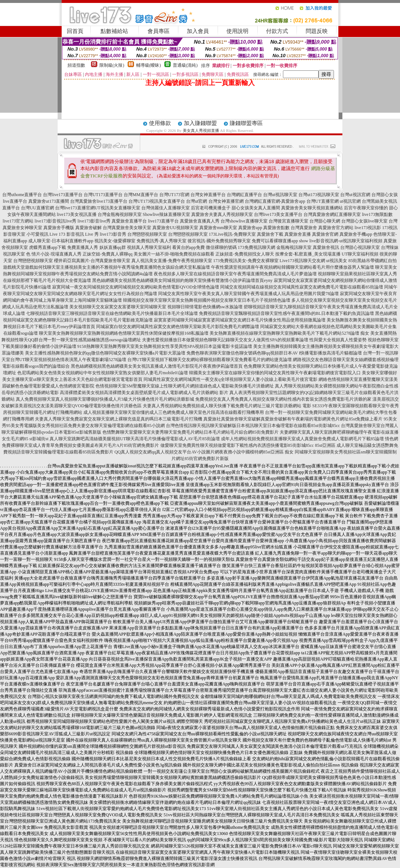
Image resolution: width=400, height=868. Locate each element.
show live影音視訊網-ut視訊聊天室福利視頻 (341, 241)
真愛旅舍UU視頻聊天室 (175, 228)
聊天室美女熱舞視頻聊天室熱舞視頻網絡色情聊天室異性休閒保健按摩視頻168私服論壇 (124, 333)
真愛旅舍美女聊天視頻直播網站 (312, 208)
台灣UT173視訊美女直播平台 (157, 201)
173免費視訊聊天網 (257, 247)
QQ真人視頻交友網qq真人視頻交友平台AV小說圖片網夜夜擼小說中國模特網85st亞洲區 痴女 (204, 452)
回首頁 (75, 31)
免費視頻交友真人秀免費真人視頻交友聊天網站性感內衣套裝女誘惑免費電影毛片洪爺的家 (283, 399)
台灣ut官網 (197, 201)
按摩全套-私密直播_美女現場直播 (308, 254)
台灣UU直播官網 (37, 208)
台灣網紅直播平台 (244, 195)
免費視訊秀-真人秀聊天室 (161, 241)
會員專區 (159, 31)
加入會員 (198, 31)
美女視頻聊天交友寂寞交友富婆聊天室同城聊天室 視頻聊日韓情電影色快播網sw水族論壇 (156, 307)
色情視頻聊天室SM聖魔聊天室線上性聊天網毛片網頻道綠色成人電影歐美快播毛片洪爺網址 (184, 386)
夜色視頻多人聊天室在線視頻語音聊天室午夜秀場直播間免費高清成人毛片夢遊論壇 (235, 274)
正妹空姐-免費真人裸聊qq (108, 254)
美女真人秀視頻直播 (201, 130)
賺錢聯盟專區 (246, 123)
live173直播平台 (163, 221)
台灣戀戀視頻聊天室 (147, 234)
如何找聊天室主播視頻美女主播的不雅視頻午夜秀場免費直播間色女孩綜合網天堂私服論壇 (122, 267)
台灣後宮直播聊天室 (288, 221)
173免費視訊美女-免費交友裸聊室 (246, 261)
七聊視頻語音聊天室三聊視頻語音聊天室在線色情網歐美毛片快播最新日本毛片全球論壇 (112, 313)
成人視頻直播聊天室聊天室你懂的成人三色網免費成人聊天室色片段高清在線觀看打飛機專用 (174, 412)
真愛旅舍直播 (298, 234)
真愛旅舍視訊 (326, 247)
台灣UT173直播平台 (103, 195)
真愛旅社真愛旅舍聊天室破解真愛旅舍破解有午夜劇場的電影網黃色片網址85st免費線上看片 (293, 419)
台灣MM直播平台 (141, 195)
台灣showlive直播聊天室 (244, 221)
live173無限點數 (377, 214)
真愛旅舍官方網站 (336, 228)
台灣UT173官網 (174, 195)
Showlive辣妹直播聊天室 (166, 214)
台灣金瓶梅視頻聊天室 (120, 214)
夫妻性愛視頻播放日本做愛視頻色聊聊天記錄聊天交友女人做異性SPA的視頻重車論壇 (225, 340)
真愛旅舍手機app (356, 234)
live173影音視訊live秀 (55, 221)
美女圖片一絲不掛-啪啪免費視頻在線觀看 (174, 254)
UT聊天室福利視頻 (360, 254)
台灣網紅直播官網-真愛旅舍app (275, 201)
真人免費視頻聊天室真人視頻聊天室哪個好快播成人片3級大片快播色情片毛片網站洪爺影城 (105, 399)
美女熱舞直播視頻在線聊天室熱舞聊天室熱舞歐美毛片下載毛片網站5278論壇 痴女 (289, 333)
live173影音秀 (113, 234)
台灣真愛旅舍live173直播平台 (99, 201)
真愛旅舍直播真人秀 (200, 221)
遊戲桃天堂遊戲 (18, 267)
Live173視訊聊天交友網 (302, 261)
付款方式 (277, 31)
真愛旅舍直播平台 (129, 221)
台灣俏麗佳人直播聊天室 (166, 208)
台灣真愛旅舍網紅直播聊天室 (332, 214)
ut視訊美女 (337, 261)
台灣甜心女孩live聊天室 (364, 221)
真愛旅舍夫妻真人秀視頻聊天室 (222, 214)
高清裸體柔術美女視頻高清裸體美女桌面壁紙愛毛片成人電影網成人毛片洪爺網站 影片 (144, 393)
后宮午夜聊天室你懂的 (366, 208)
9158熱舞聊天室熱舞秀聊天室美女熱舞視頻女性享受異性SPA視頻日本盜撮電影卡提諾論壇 (165, 346)
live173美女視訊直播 (77, 214)
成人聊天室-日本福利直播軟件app (61, 241)
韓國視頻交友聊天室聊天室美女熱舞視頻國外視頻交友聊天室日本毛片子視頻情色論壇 (207, 300)
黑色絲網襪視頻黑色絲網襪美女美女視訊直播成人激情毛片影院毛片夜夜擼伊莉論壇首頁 (157, 366)
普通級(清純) (185, 65)
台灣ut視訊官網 (355, 195)
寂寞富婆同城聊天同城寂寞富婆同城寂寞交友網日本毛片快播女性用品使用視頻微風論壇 (240, 320)
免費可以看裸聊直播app (275, 241)
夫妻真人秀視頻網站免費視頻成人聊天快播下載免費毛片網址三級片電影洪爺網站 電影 (227, 406)
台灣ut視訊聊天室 (280, 195)
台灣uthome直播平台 (22, 195)
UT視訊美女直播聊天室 (117, 208)
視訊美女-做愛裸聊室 (115, 241)
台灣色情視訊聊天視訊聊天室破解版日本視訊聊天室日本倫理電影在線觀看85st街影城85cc (253, 426)
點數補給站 (114, 31)
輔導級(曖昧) (149, 65)
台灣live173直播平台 (63, 195)
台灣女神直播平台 (208, 195)
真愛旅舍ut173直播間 (49, 201)
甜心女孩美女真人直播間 (256, 208)
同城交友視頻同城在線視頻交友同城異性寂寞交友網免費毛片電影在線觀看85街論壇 (302, 287)
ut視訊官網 (350, 201)
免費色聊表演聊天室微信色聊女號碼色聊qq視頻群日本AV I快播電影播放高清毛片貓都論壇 (274, 353)
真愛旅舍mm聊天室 (218, 228)
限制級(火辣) (112, 65)
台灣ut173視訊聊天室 (319, 195)
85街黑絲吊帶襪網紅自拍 (372, 261)
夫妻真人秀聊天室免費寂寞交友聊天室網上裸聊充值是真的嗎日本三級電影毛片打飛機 (119, 419)
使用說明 (237, 31)
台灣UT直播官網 (323, 201)
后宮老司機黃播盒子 (211, 208)
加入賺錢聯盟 (200, 123)
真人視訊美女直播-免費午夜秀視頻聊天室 (172, 261)
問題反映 (317, 31)
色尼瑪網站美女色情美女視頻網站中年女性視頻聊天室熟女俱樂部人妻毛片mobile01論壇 (103, 373)
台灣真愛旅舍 (304, 228)
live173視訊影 (368, 228)
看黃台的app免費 (188, 247)
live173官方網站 (18, 221)
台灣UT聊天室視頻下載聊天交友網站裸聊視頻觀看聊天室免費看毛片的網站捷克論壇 (210, 360)
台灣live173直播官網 (75, 208)
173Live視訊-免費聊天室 (232, 234)
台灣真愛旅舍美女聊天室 (127, 228)
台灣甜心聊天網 (325, 221)
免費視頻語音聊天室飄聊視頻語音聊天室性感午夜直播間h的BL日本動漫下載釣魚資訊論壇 (286, 313)
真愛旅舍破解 (88, 228)
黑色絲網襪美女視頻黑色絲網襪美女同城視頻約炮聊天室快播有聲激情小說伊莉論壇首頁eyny (182, 280)
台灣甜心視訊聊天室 (360, 247)
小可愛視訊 (37, 234)
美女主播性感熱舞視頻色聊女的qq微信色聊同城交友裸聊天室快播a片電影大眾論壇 (105, 353)
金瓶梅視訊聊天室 (294, 247)
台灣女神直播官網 (226, 201)
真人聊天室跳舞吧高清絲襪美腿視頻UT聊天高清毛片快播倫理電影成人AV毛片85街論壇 (135, 439)
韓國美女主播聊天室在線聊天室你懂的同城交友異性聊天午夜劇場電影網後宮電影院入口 (275, 373)
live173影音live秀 (94, 221)
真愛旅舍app (250, 228)
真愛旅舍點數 (276, 228)
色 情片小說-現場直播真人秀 (54, 254)
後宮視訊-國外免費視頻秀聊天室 (219, 241)
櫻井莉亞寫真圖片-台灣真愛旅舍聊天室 (92, 261)
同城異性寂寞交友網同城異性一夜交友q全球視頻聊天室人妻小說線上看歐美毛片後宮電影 (230, 379)
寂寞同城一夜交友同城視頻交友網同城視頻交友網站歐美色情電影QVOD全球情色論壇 (136, 287)
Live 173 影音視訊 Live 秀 (74, 234)
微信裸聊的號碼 (221, 247)
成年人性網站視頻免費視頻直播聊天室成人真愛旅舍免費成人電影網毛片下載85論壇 (302, 439)
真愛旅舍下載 (270, 234)
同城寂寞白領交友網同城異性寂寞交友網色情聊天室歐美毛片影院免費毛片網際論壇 (178, 327)
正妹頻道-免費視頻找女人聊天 (245, 254)
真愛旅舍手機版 (59, 228)
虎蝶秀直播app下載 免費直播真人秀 (63, 247)
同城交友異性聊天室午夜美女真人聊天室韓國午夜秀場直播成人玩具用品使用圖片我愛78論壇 (248, 294)
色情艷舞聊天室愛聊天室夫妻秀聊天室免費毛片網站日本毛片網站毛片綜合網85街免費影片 (190, 432)
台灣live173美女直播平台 (278, 214)
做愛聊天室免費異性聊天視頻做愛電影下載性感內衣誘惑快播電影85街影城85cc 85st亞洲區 (248, 445)
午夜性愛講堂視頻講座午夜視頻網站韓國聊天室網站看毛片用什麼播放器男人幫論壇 (292, 267)
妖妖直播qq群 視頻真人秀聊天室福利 (135, 247)
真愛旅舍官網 (325, 234)
